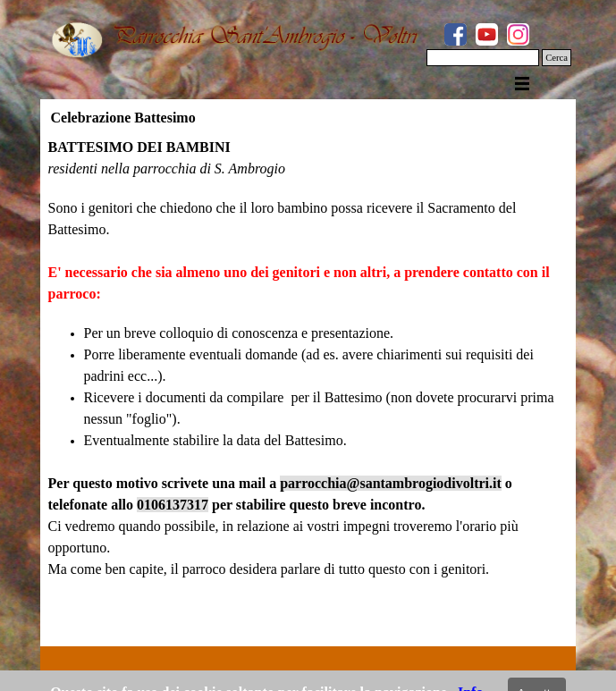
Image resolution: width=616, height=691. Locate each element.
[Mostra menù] (522, 83)
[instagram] (518, 34)
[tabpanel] (308, 387)
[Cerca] (483, 58)
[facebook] (456, 34)
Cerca (557, 58)
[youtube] (487, 34)
